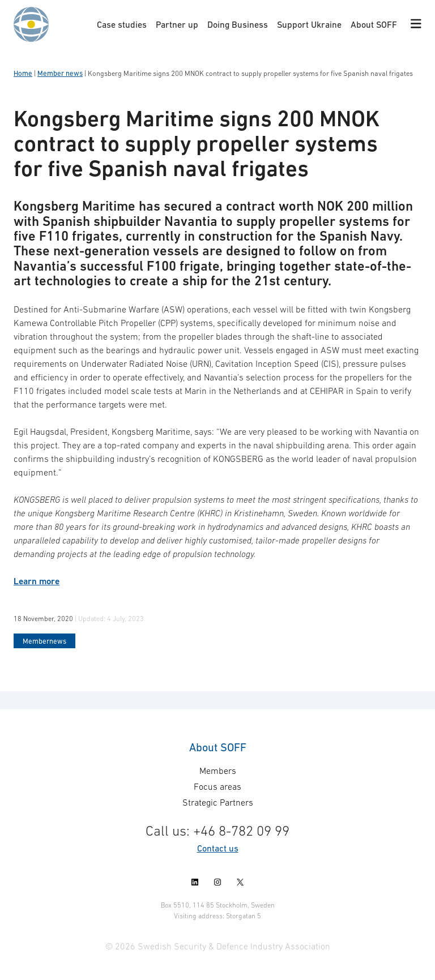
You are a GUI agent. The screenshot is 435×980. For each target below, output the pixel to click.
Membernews (44, 641)
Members (218, 771)
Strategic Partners (218, 802)
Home (23, 73)
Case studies (122, 24)
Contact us (218, 848)
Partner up (177, 24)
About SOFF (374, 24)
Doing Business (238, 24)
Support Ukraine (309, 24)
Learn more (37, 581)
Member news (60, 73)
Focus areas (217, 786)
